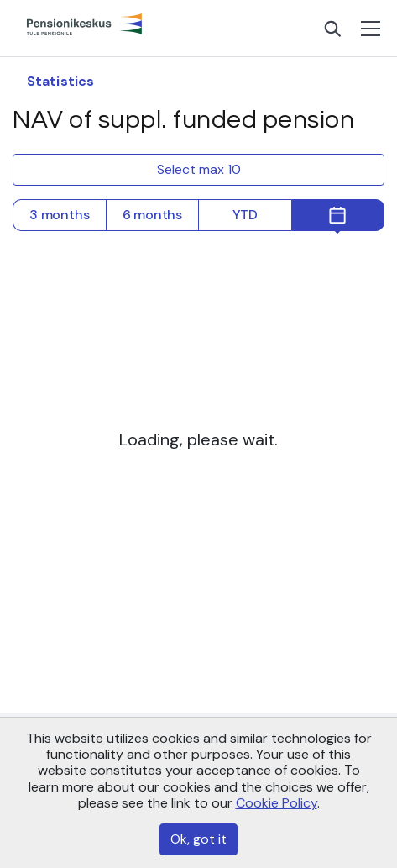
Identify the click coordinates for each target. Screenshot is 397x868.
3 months (59, 215)
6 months (152, 215)
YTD (245, 215)
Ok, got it (198, 839)
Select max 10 (199, 169)
